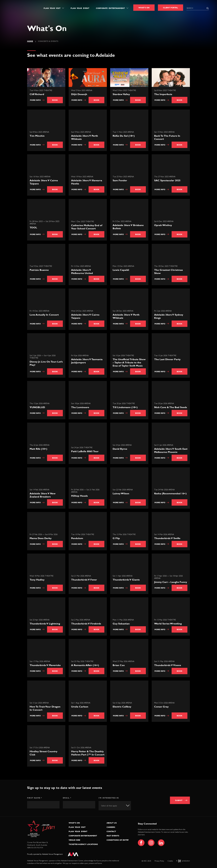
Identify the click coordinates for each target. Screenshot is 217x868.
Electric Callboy (122, 707)
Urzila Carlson (80, 707)
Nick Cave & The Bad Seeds (171, 407)
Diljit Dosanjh (79, 94)
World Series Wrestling (168, 624)
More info (37, 100)
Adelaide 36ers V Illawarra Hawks (87, 182)
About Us (112, 823)
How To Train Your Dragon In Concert (45, 708)
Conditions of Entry (118, 840)
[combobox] (115, 806)
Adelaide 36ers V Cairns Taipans (44, 182)
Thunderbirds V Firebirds (86, 624)
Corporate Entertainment (110, 8)
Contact (111, 831)
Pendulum (77, 538)
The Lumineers (80, 407)
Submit (179, 800)
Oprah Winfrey (163, 225)
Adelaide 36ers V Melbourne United (82, 272)
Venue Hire (74, 840)
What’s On (74, 823)
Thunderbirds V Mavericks (45, 665)
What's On (144, 8)
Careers (111, 827)
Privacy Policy (159, 861)
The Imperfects (163, 94)
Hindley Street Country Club (44, 753)
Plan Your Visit (52, 8)
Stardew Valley (121, 94)
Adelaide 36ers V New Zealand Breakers (43, 495)
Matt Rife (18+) (39, 449)
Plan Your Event (80, 8)
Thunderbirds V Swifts (168, 538)
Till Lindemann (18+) (125, 407)
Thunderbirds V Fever (84, 580)
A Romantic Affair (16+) (85, 665)
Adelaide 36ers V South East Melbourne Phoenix (171, 451)
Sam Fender (120, 181)
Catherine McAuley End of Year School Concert (87, 227)
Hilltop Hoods (80, 496)
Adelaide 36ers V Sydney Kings (169, 317)
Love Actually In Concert (44, 315)
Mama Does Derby (41, 538)
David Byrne (120, 449)
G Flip (117, 538)
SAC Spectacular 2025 (168, 181)
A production (183, 861)
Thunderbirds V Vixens (168, 665)
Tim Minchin (37, 136)
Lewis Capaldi (121, 270)
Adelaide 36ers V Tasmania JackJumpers (87, 361)
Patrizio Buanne (39, 270)
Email (67, 798)
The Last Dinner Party (168, 360)
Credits (170, 861)
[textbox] (112, 806)
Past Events (113, 836)
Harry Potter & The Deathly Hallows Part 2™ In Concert (88, 753)
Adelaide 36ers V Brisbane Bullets (128, 227)
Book (55, 100)
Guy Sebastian (121, 624)
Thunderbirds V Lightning (45, 624)
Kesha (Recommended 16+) (171, 494)
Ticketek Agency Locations (83, 844)
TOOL (34, 228)
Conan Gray (162, 707)
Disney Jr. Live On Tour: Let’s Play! (46, 363)
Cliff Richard (37, 94)
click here (141, 835)
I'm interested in (109, 798)
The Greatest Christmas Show (169, 272)
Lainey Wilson (121, 494)
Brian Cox (119, 665)
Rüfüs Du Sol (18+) (124, 136)
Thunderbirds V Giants (126, 580)
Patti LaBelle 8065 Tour (85, 452)
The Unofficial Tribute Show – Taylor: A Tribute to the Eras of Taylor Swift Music (129, 363)
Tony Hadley (37, 580)
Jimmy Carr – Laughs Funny (171, 582)
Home (30, 41)
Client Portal (170, 8)
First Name (35, 798)
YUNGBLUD (38, 407)
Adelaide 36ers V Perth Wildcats (85, 138)
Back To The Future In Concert (167, 138)
